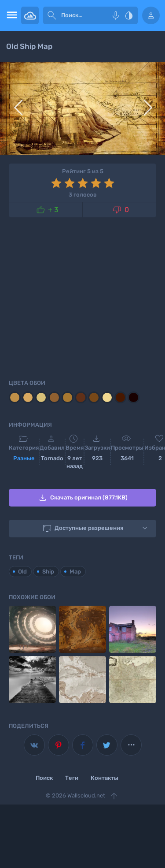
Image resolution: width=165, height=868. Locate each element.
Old (22, 572)
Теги (72, 778)
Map (75, 572)
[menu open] (11, 15)
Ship (48, 572)
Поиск (44, 778)
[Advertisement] (82, 297)
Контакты (104, 778)
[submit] (52, 15)
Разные (24, 458)
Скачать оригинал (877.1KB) (82, 498)
